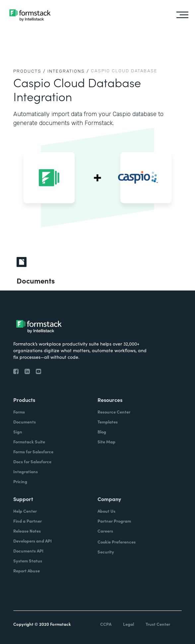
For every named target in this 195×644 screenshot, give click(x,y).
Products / (30, 71)
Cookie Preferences (117, 542)
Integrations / (68, 71)
